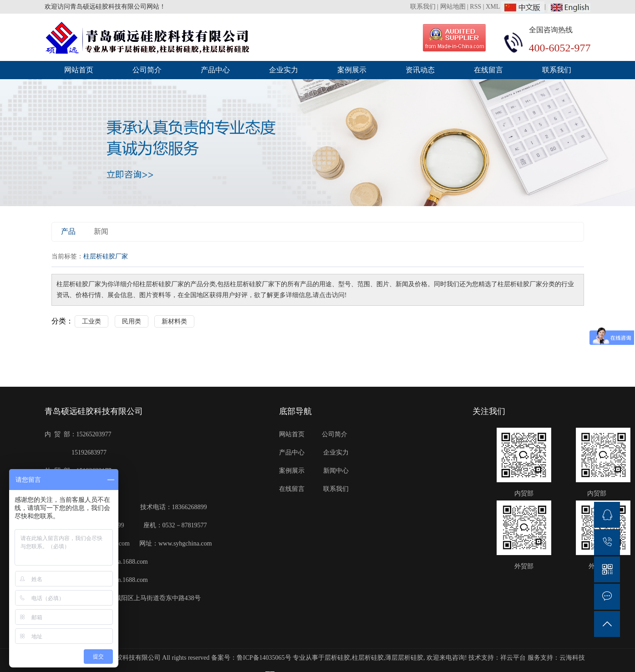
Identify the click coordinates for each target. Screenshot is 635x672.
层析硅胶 (337, 658)
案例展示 (352, 70)
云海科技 (572, 658)
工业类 (91, 321)
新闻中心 (336, 471)
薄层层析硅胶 (404, 658)
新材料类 (174, 321)
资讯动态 (420, 70)
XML (493, 7)
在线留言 (488, 70)
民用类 (132, 321)
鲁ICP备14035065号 (264, 658)
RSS (475, 7)
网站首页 (79, 70)
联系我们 (424, 7)
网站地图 (453, 7)
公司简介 (147, 70)
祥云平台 (513, 658)
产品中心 (215, 70)
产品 (68, 231)
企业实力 (284, 70)
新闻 (101, 231)
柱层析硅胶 (368, 658)
